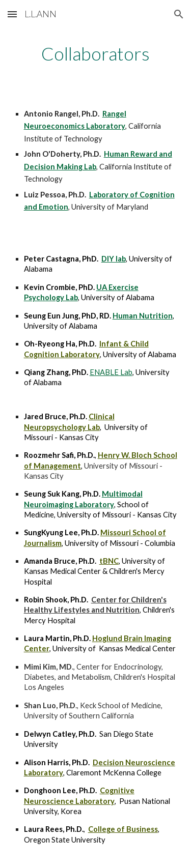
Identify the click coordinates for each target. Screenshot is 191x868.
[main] (96, 54)
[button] (12, 14)
